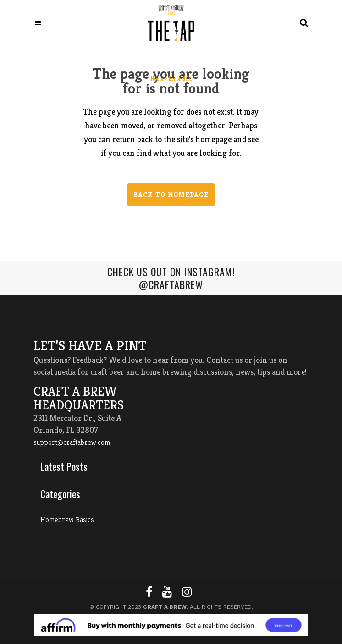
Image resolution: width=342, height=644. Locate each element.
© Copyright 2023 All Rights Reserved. (171, 607)
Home (157, 79)
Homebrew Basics (67, 520)
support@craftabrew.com (72, 442)
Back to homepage (171, 194)
